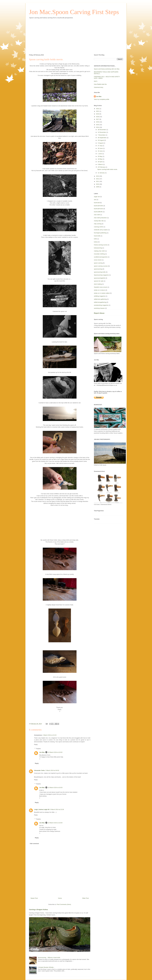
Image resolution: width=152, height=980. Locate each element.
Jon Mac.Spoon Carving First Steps (74, 12)
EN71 (96, 81)
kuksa (96, 242)
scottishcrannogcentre (101, 257)
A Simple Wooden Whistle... (46, 967)
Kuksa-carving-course (101, 245)
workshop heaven (99, 308)
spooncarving (98, 269)
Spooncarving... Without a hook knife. (49, 957)
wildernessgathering (100, 302)
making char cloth (99, 251)
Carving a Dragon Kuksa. (39, 909)
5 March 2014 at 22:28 (57, 809)
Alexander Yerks (39, 770)
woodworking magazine (101, 305)
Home (60, 898)
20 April (100, 162)
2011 (98, 181)
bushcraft (97, 203)
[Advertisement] (76, 36)
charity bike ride (99, 221)
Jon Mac (42, 752)
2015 (98, 125)
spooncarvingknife (99, 278)
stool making (98, 284)
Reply (36, 744)
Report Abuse (99, 313)
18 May (100, 159)
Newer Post (34, 898)
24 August (101, 140)
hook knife (97, 236)
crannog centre (99, 227)
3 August (101, 143)
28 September (102, 138)
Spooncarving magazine (101, 275)
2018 (98, 117)
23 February (102, 167)
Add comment (34, 844)
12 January (101, 173)
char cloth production (100, 218)
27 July (100, 146)
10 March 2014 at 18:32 (55, 752)
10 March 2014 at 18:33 (55, 788)
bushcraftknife (98, 212)
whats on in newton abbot (102, 293)
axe (95, 200)
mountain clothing (99, 254)
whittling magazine (100, 296)
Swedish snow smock (100, 287)
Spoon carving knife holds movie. (107, 169)
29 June (100, 148)
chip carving (98, 224)
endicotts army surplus (101, 230)
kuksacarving (98, 248)
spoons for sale (99, 281)
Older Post (85, 898)
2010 (98, 184)
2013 (98, 176)
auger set (97, 197)
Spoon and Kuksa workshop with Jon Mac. (107, 69)
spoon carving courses (101, 266)
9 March (100, 164)
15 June (100, 151)
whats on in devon (99, 290)
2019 (98, 114)
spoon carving (98, 263)
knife (95, 239)
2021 (98, 111)
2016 (98, 122)
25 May (100, 156)
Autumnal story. (99, 87)
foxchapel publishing (100, 233)
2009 (98, 187)
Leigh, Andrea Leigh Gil (42, 809)
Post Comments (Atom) (64, 904)
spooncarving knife (100, 272)
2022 (98, 109)
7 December (102, 135)
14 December (102, 132)
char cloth (97, 215)
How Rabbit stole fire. (100, 84)
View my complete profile (102, 99)
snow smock (98, 260)
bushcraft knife (98, 206)
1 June (100, 154)
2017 (98, 119)
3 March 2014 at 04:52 (52, 770)
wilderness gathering (100, 299)
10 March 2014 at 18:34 (55, 823)
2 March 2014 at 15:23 (50, 735)
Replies (38, 749)
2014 (98, 127)
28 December (102, 130)
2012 (98, 179)
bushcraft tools (98, 209)
